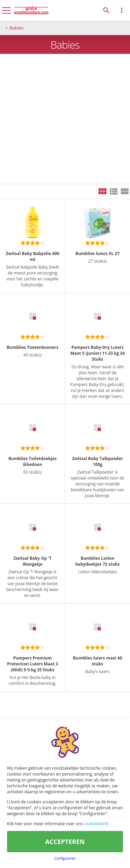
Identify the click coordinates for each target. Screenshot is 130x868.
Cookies (58, 855)
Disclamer (31, 855)
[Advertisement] (65, 119)
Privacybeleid (88, 855)
